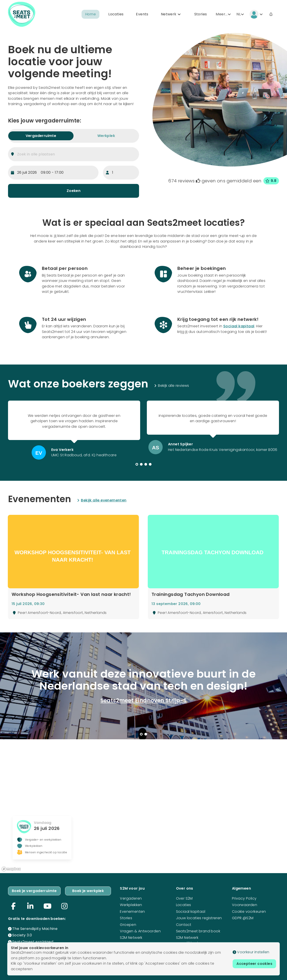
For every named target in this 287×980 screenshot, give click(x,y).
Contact (184, 925)
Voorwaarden (245, 905)
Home (91, 14)
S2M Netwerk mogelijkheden (189, 940)
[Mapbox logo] (11, 869)
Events (142, 14)
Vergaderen (131, 898)
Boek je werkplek (88, 891)
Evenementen (132, 912)
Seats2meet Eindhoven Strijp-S (144, 700)
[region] (143, 806)
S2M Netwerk (131, 938)
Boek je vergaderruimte (34, 891)
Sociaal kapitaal (239, 326)
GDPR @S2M (243, 918)
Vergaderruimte (41, 136)
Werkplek (106, 136)
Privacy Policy (244, 898)
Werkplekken (131, 905)
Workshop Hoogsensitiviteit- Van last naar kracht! (71, 594)
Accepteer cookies (254, 964)
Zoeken (74, 191)
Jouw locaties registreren (199, 918)
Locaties (116, 14)
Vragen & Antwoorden (140, 931)
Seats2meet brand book (198, 931)
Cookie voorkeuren (249, 912)
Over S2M (184, 898)
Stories (201, 14)
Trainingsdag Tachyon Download (191, 594)
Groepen (128, 925)
